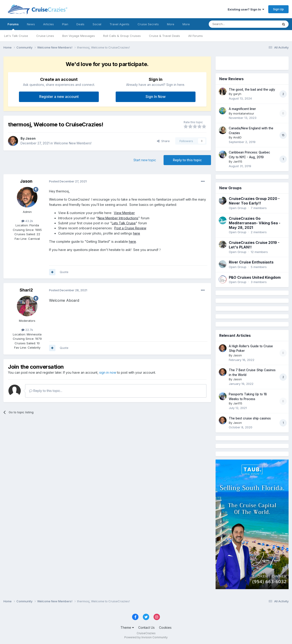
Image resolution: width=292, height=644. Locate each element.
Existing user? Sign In (246, 9)
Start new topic (145, 160)
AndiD (237, 137)
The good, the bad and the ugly (252, 89)
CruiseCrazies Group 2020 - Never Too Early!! (254, 201)
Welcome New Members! (73, 143)
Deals (80, 24)
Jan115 (238, 161)
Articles (48, 24)
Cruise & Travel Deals (164, 36)
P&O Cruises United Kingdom (255, 277)
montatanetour (244, 113)
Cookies (165, 627)
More (171, 24)
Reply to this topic (187, 160)
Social (97, 24)
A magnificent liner (242, 109)
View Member (124, 213)
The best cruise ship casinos (250, 418)
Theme (127, 627)
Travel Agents (119, 24)
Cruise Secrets (148, 24)
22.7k (27, 330)
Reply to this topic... (46, 391)
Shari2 (26, 290)
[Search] (232, 24)
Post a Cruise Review (130, 228)
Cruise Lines (45, 36)
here (137, 233)
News (31, 24)
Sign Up (278, 9)
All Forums (196, 36)
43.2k (27, 221)
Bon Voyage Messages (79, 36)
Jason (30, 138)
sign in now (108, 372)
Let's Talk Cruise (16, 36)
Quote (64, 272)
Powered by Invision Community (146, 637)
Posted (68, 181)
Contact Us (146, 627)
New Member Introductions (118, 218)
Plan (65, 24)
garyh (237, 94)
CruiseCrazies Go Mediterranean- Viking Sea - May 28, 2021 (255, 223)
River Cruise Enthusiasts (251, 262)
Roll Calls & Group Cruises (122, 36)
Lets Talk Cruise (124, 223)
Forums (13, 26)
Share (163, 141)
